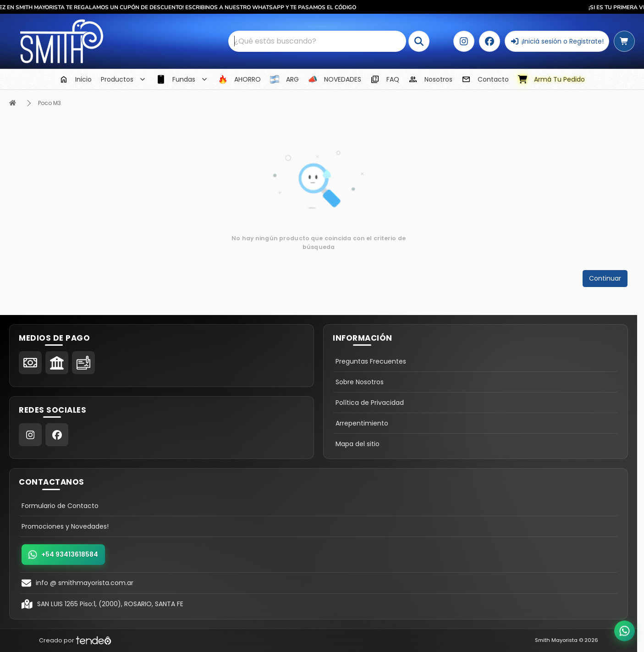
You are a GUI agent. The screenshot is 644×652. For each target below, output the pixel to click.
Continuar (605, 278)
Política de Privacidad (370, 403)
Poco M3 (50, 103)
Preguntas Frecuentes (371, 361)
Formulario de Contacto (60, 506)
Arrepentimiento (362, 423)
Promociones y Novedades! (65, 526)
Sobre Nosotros (360, 382)
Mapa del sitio (358, 444)
